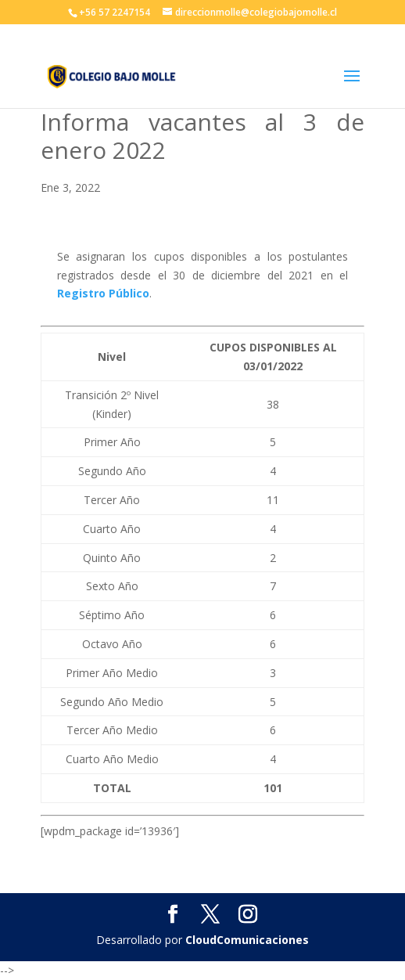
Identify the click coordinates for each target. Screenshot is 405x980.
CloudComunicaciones (247, 940)
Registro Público (103, 293)
